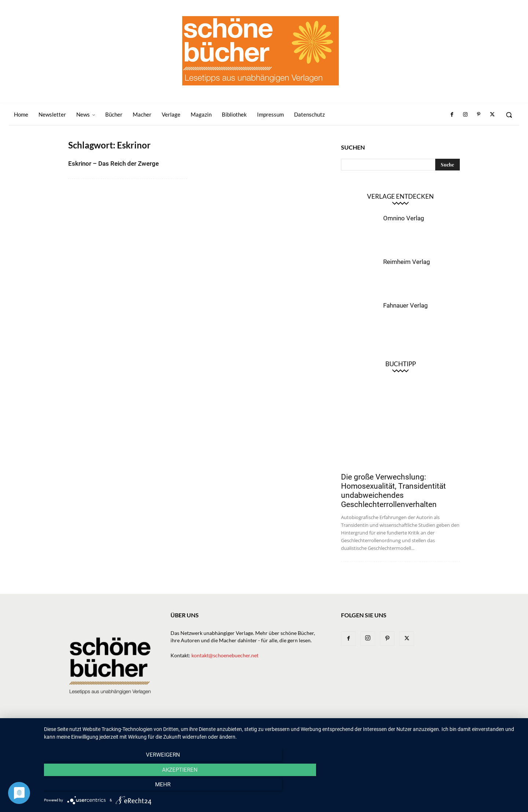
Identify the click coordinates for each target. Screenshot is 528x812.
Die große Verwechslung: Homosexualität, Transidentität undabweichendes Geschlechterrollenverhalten (393, 491)
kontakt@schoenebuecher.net (225, 655)
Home (188, 730)
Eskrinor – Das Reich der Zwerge (113, 163)
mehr (449, 787)
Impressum (408, 730)
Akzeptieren (283, 787)
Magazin (345, 730)
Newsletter (215, 730)
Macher (318, 730)
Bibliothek (376, 730)
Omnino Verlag (404, 218)
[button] (509, 115)
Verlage (291, 730)
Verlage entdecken (400, 196)
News (243, 730)
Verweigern (116, 787)
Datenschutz (444, 730)
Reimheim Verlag (407, 262)
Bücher (265, 730)
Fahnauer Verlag (406, 305)
